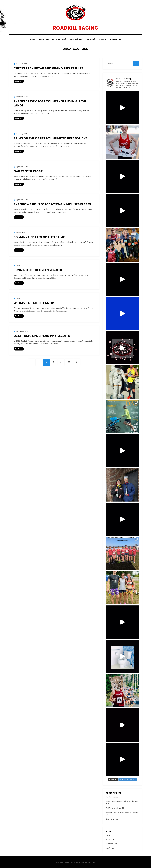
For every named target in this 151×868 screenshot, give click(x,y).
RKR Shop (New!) (59, 39)
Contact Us (116, 39)
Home (33, 39)
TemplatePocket (75, 862)
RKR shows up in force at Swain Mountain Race (53, 204)
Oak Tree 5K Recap (28, 171)
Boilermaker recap (112, 819)
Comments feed (111, 844)
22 (70, 362)
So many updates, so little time (39, 237)
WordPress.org (111, 848)
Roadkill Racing (76, 28)
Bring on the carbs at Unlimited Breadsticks (51, 138)
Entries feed (110, 840)
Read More (19, 81)
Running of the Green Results (38, 270)
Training (102, 39)
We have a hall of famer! (34, 303)
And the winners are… (113, 797)
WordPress (91, 862)
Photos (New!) (77, 39)
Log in (108, 835)
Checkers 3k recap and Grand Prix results (48, 68)
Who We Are (44, 39)
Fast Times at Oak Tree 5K (115, 808)
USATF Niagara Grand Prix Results (42, 336)
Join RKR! (91, 39)
